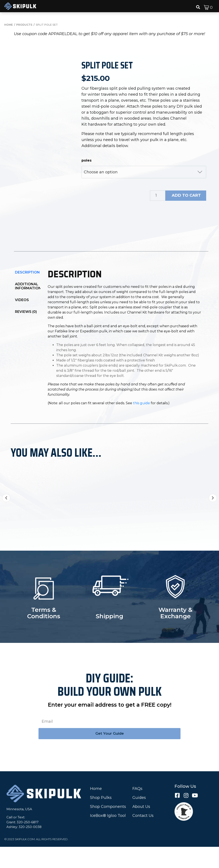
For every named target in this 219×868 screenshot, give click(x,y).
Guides (139, 819)
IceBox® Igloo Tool (108, 837)
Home (96, 810)
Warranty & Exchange (175, 634)
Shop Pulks (101, 819)
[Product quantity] (158, 196)
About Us (141, 828)
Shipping (109, 637)
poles (87, 160)
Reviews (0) (26, 334)
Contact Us (143, 837)
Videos (22, 322)
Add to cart (186, 195)
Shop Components (108, 828)
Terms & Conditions (44, 634)
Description (27, 295)
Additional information (28, 309)
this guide (141, 426)
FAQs (137, 810)
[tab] (28, 295)
